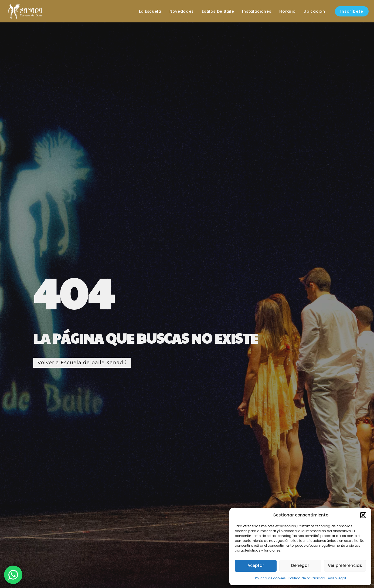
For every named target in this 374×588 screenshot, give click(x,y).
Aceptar (256, 565)
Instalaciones (257, 11)
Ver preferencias (345, 565)
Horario (287, 11)
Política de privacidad (307, 578)
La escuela (150, 11)
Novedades (182, 11)
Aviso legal (337, 578)
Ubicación (314, 11)
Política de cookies (270, 578)
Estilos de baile (218, 11)
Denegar (300, 565)
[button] (363, 515)
